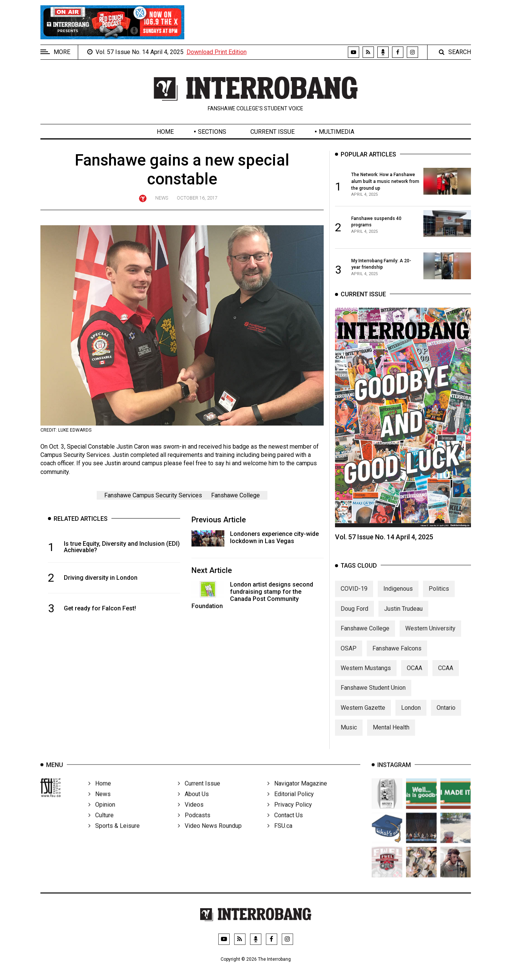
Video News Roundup (210, 837)
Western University (430, 636)
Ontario (446, 714)
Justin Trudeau (403, 615)
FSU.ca (280, 837)
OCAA (415, 675)
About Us (193, 805)
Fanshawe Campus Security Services (153, 495)
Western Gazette (363, 714)
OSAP (349, 655)
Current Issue (272, 132)
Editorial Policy (291, 805)
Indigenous (398, 596)
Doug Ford (354, 615)
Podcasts (194, 826)
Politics (439, 596)
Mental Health (391, 735)
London (411, 714)
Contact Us (285, 826)
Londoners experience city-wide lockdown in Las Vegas (274, 537)
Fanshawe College (235, 495)
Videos (191, 815)
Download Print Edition (217, 52)
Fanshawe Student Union (373, 695)
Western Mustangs (366, 675)
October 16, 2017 (197, 198)
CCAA (446, 675)
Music (349, 735)
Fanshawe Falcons (397, 655)
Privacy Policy (290, 815)
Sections (212, 132)
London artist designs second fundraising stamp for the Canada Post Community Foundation (252, 595)
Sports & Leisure (114, 837)
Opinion (102, 815)
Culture (101, 826)
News (162, 198)
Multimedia (337, 132)
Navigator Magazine (297, 794)
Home (165, 132)
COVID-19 (354, 596)
